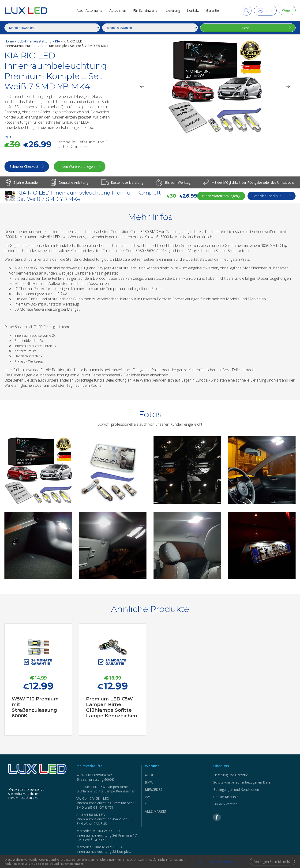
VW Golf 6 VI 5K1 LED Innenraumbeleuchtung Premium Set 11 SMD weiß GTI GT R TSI (107, 803)
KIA (58, 41)
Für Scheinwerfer (145, 10)
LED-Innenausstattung (35, 41)
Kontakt (192, 10)
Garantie (212, 10)
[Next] (288, 86)
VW (147, 797)
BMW (149, 783)
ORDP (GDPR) (139, 860)
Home (10, 41)
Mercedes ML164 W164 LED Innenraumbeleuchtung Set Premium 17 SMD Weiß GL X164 (107, 836)
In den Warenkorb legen (80, 167)
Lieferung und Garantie (231, 775)
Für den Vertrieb (225, 805)
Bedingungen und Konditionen (236, 790)
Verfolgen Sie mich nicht (272, 862)
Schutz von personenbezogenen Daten (243, 783)
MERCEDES (154, 790)
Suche (245, 28)
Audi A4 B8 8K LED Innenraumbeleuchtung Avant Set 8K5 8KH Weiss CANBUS (105, 820)
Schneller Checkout (24, 167)
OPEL (149, 805)
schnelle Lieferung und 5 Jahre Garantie (83, 144)
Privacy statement (92, 864)
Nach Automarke (89, 10)
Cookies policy (64, 864)
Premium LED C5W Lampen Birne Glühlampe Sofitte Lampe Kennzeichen (106, 789)
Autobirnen (117, 10)
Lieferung (172, 10)
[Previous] (142, 86)
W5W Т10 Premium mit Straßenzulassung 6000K (95, 778)
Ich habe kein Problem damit (216, 862)
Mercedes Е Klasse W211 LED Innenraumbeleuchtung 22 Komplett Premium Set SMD (104, 852)
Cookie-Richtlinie (226, 797)
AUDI (149, 775)
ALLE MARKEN (156, 812)
